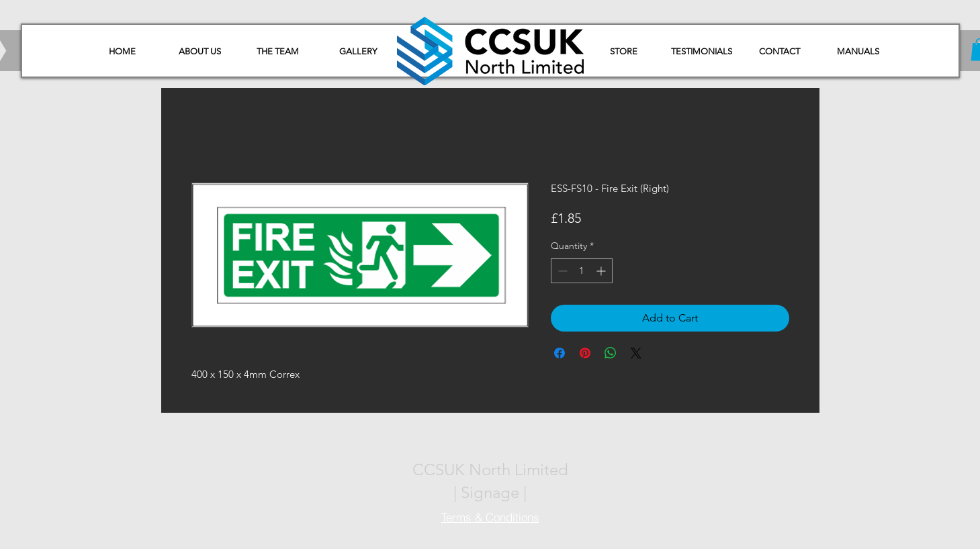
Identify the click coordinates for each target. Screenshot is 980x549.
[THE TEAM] (278, 52)
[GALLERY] (358, 52)
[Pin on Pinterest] (585, 353)
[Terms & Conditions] (490, 517)
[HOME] (122, 52)
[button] (858, 52)
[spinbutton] (582, 271)
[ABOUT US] (200, 52)
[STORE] (624, 52)
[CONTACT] (780, 52)
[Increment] (602, 271)
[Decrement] (561, 271)
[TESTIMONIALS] (702, 52)
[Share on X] (636, 353)
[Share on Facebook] (560, 353)
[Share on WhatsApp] (611, 353)
